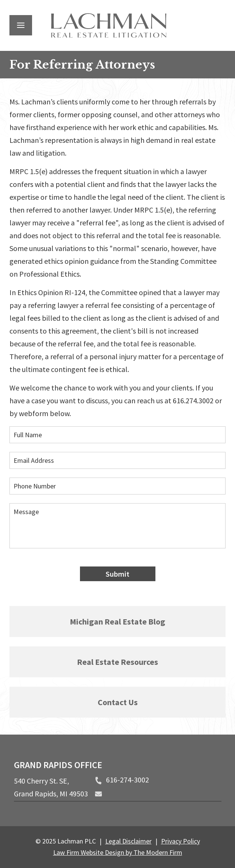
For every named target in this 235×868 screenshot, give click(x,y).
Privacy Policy (180, 841)
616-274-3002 (127, 780)
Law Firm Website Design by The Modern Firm (118, 852)
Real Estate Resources (118, 662)
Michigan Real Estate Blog (118, 622)
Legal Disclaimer (128, 841)
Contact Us (118, 702)
